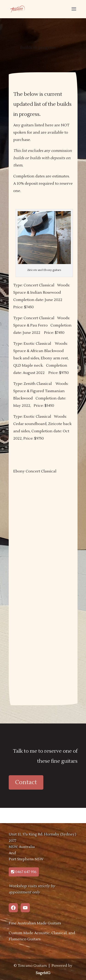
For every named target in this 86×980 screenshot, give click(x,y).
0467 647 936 (24, 872)
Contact (26, 782)
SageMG (43, 973)
